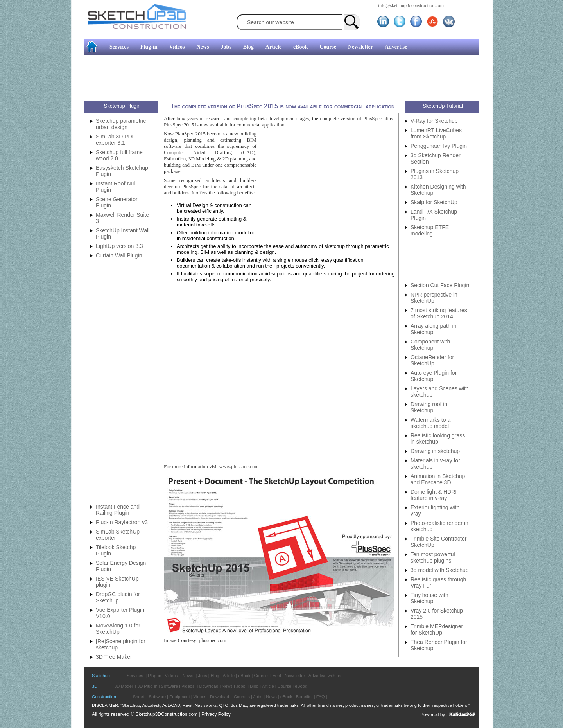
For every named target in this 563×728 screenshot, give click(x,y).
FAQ (321, 697)
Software (169, 686)
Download (209, 686)
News (203, 47)
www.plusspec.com (239, 466)
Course (328, 47)
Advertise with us (325, 676)
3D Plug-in (147, 686)
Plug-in (149, 47)
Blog (248, 47)
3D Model (123, 686)
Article (273, 47)
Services (119, 47)
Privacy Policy (216, 714)
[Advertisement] (31, 119)
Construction (104, 697)
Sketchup (101, 676)
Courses (242, 697)
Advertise (396, 47)
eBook (300, 47)
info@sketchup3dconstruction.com (411, 5)
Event (276, 676)
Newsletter (360, 47)
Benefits (304, 697)
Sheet (139, 697)
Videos (177, 47)
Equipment (180, 697)
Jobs (226, 47)
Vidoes (200, 697)
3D (95, 686)
